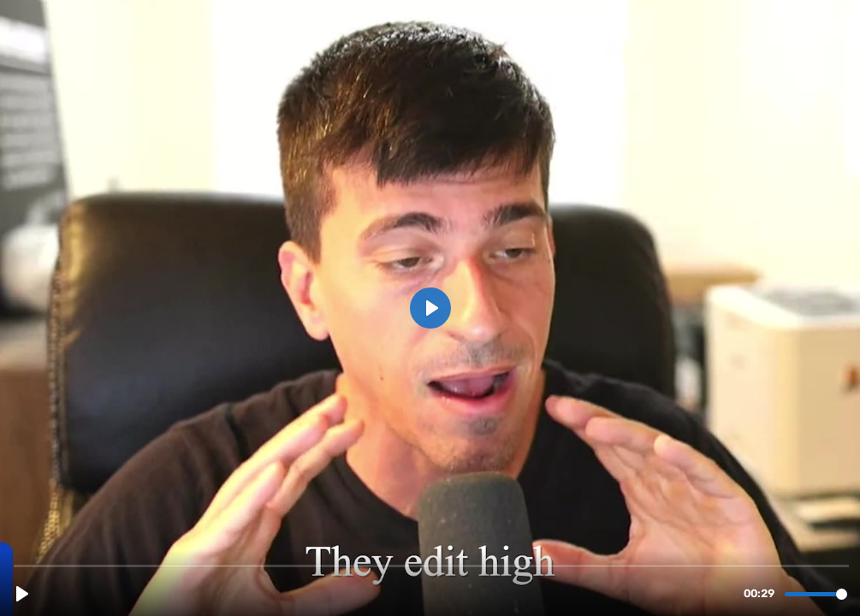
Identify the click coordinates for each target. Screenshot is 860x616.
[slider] (432, 565)
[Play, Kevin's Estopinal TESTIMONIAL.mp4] (22, 594)
